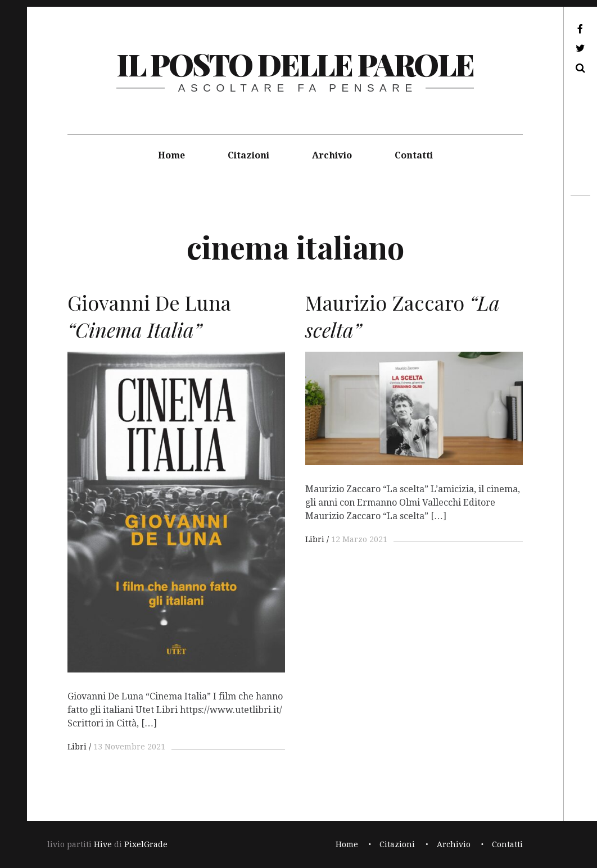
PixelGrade (146, 844)
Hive (103, 844)
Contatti (414, 155)
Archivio (332, 155)
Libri (77, 747)
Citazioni (248, 155)
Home (171, 155)
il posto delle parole (295, 64)
